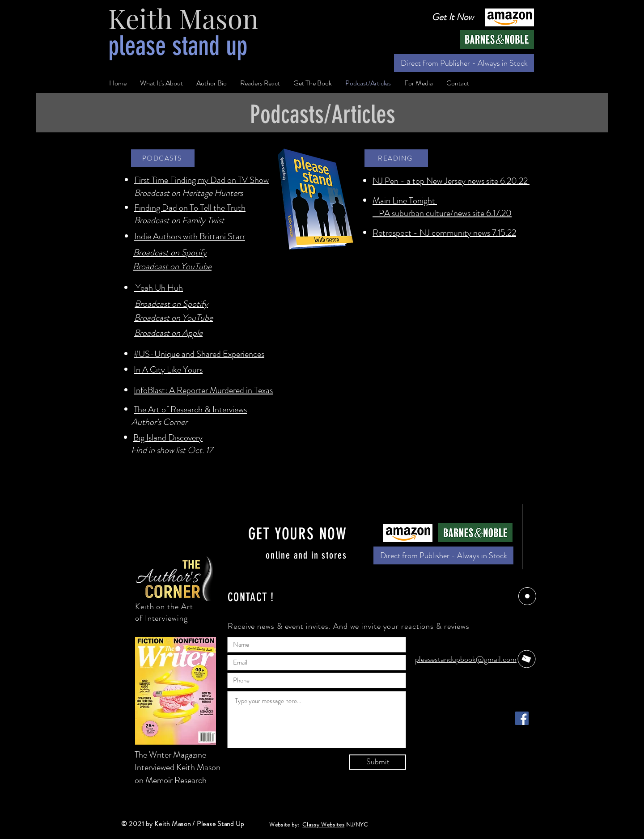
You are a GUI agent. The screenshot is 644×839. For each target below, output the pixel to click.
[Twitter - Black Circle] (520, 821)
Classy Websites (323, 824)
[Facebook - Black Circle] (501, 821)
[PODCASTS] (163, 158)
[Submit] (378, 762)
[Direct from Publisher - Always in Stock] (464, 63)
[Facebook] (522, 718)
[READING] (396, 158)
